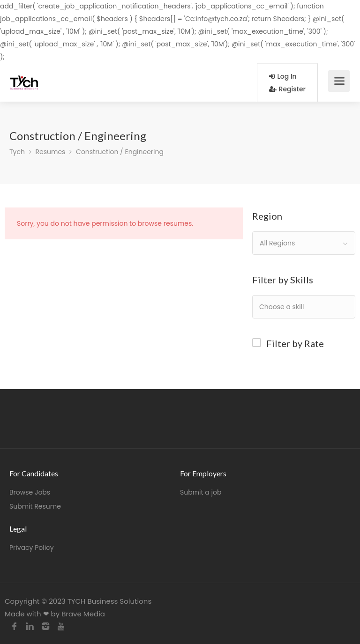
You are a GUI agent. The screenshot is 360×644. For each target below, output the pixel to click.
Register (287, 89)
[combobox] (304, 243)
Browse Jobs (30, 492)
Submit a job (201, 492)
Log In (283, 76)
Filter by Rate (295, 343)
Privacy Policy (32, 548)
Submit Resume (35, 506)
